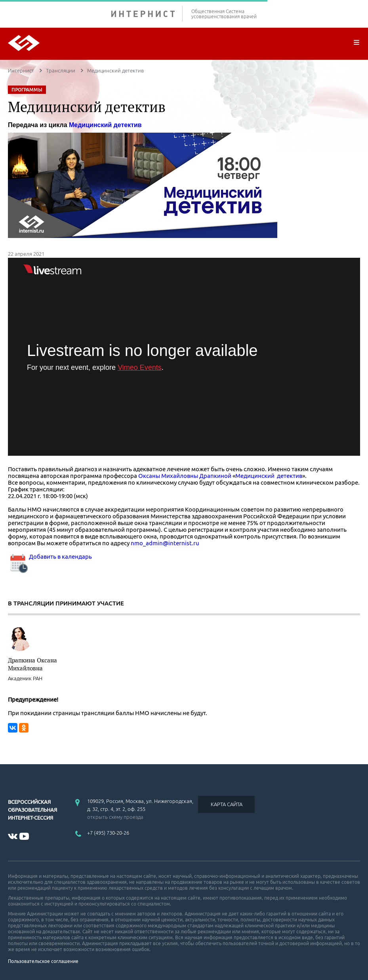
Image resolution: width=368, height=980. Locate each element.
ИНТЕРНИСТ (147, 14)
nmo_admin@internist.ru (165, 543)
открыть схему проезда (115, 817)
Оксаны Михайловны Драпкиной (185, 476)
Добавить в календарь (50, 557)
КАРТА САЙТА (227, 804)
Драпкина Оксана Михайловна (32, 664)
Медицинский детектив (105, 125)
